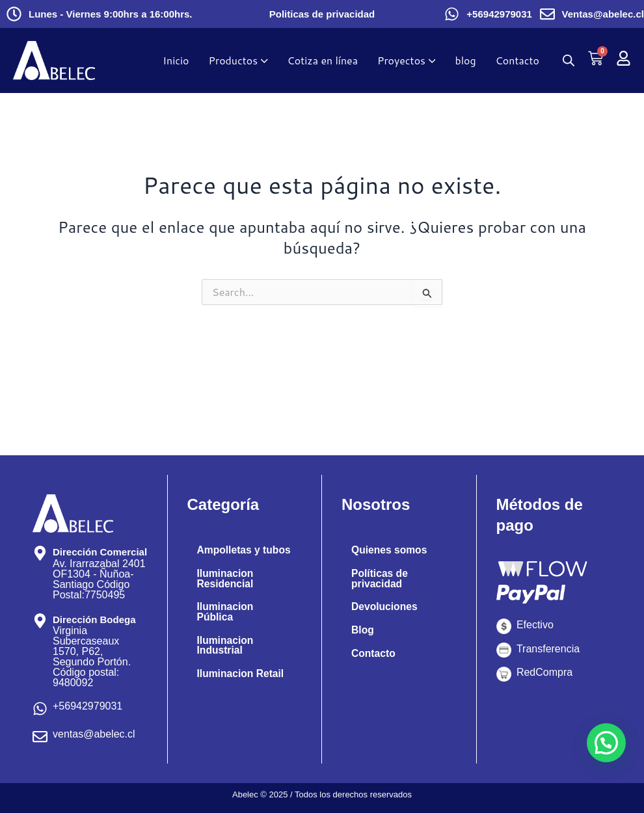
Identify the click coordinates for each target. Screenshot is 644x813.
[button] (606, 743)
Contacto (374, 654)
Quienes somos (390, 550)
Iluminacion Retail (242, 685)
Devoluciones (385, 607)
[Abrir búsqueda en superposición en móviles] (569, 60)
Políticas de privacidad (380, 579)
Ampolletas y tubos (230, 555)
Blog (363, 631)
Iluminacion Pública (226, 623)
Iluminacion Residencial (226, 589)
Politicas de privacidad (322, 14)
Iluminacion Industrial (226, 657)
